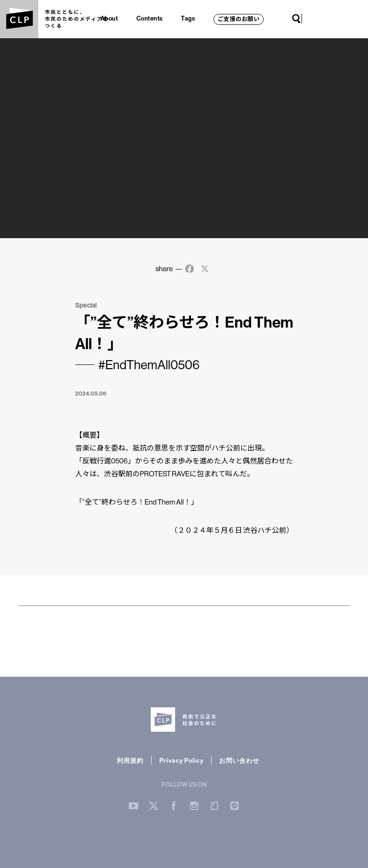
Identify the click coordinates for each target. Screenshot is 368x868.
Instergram (194, 806)
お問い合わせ (239, 760)
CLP (19, 19)
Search (296, 19)
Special (86, 305)
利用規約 (130, 760)
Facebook (331, 19)
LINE (359, 19)
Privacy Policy (181, 760)
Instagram (340, 19)
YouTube (312, 19)
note (350, 19)
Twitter (321, 19)
